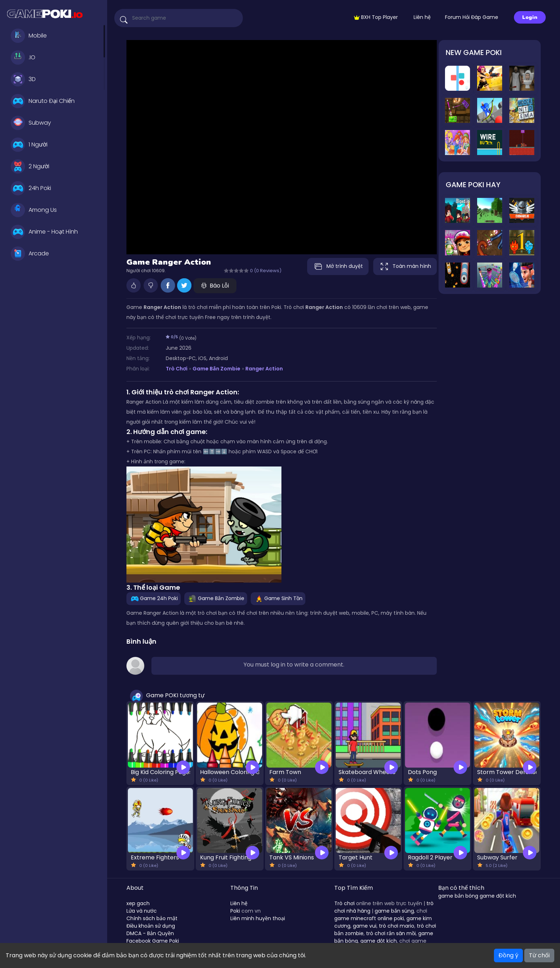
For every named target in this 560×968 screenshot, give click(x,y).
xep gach (138, 903)
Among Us (34, 210)
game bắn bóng (458, 896)
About (135, 888)
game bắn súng (394, 911)
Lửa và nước (142, 911)
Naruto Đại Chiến (43, 101)
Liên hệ (422, 17)
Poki (235, 911)
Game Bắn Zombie (216, 369)
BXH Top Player (376, 17)
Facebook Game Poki (153, 941)
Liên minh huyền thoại (258, 918)
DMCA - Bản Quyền (150, 933)
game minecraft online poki (369, 918)
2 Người (30, 166)
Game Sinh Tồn (278, 598)
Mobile (29, 36)
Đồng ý (508, 955)
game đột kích (379, 941)
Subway (31, 123)
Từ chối (539, 955)
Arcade (30, 254)
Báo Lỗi (215, 286)
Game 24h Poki (154, 598)
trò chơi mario (397, 926)
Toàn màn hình (405, 266)
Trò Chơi (177, 369)
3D (23, 79)
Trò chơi (344, 903)
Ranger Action (264, 369)
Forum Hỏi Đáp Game (472, 17)
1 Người (29, 145)
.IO (23, 58)
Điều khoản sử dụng (151, 926)
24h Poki (31, 188)
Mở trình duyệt (336, 266)
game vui (365, 926)
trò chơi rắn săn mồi (391, 933)
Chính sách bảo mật (152, 918)
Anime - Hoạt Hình (44, 232)
